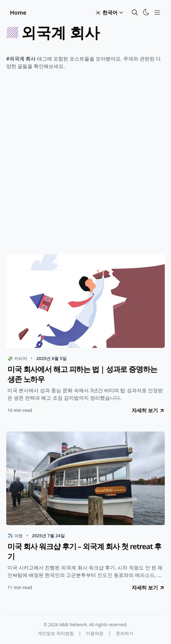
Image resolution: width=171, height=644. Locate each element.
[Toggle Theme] (146, 12)
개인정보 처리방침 (56, 633)
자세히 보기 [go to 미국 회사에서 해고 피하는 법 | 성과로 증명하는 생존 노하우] (148, 410)
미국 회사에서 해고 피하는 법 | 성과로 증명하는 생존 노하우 (82, 374)
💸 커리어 (17, 358)
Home (18, 12)
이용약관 (95, 633)
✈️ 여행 (15, 536)
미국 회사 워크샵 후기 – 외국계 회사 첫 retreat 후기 (84, 551)
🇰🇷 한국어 (109, 12)
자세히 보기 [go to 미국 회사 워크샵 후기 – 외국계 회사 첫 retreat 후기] (148, 588)
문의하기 (125, 633)
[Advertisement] (85, 164)
